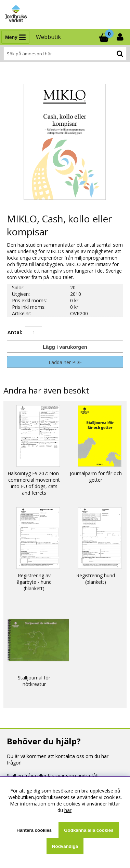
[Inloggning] (121, 37)
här (68, 810)
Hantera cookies (34, 830)
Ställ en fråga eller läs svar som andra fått (53, 776)
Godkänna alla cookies (89, 830)
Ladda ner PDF (65, 362)
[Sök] (65, 54)
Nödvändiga (65, 846)
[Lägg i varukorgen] (65, 347)
